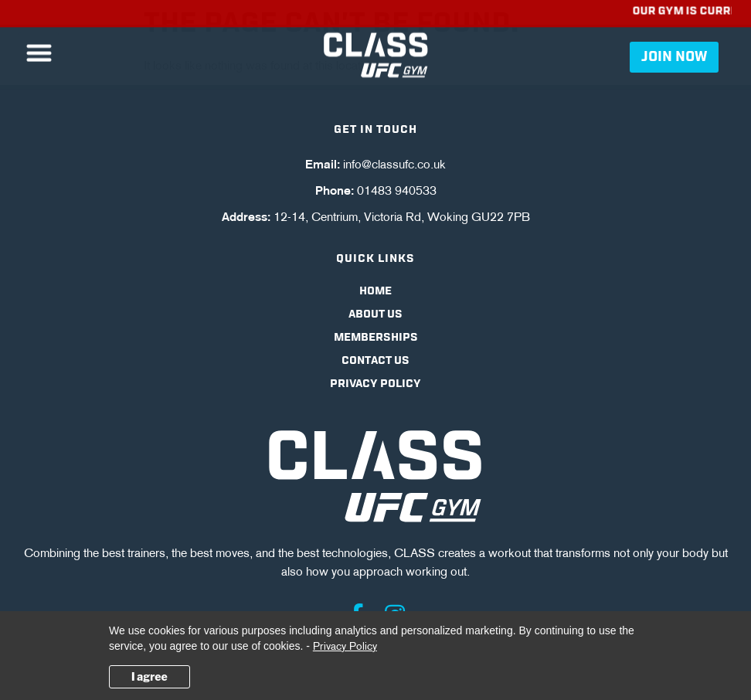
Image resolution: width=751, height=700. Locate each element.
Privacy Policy (375, 384)
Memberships (376, 338)
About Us (375, 314)
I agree (150, 676)
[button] (39, 51)
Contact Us (375, 361)
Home (375, 291)
